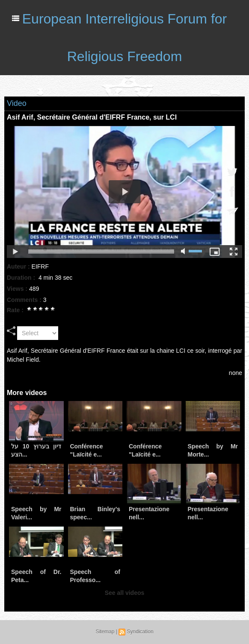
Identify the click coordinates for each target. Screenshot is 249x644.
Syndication (140, 632)
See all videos (125, 593)
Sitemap (105, 632)
